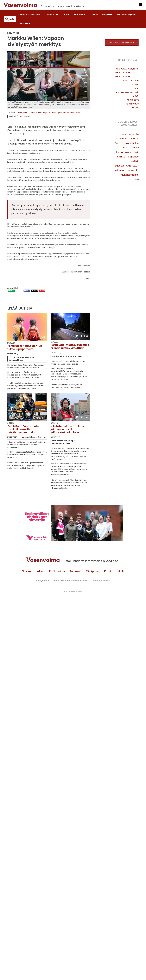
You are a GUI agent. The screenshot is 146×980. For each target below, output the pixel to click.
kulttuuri (67, 113)
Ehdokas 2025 (131, 81)
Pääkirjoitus (132, 104)
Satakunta (122, 139)
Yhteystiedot (43, 582)
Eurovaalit (133, 85)
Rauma (135, 139)
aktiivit (135, 162)
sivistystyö (76, 113)
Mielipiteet (23, 113)
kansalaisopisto (43, 113)
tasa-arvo (133, 180)
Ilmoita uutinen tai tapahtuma (71, 582)
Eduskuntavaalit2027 (127, 77)
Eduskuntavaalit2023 (127, 73)
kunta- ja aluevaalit (127, 153)
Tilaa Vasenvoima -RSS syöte (122, 43)
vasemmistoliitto (129, 135)
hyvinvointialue (130, 144)
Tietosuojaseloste (101, 582)
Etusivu (25, 573)
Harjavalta (133, 171)
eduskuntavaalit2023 (127, 167)
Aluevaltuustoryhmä (127, 69)
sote (124, 148)
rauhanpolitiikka (129, 176)
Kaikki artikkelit (116, 573)
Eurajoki (134, 148)
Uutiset (135, 108)
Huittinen (119, 171)
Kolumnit (134, 89)
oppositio (133, 157)
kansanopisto (57, 113)
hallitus (121, 157)
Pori (117, 144)
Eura (33, 113)
